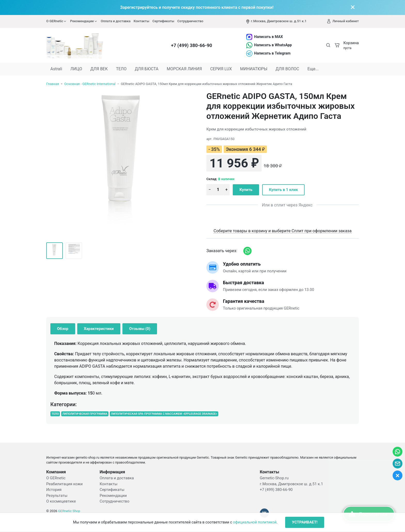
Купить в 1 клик (283, 190)
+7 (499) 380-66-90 (192, 45)
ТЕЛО (121, 69)
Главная (53, 84)
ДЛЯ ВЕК (99, 69)
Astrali (56, 69)
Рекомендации (84, 21)
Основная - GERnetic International (90, 84)
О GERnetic (57, 21)
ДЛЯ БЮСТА (147, 69)
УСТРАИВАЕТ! (305, 522)
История (54, 490)
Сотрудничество (190, 21)
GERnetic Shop (69, 511)
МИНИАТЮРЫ (254, 69)
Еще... (313, 69)
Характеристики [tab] (99, 329)
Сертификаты (163, 21)
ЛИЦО (76, 69)
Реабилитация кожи (64, 484)
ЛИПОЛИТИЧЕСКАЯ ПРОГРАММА (85, 414)
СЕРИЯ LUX (221, 69)
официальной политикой (255, 522)
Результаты (57, 496)
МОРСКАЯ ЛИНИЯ (184, 69)
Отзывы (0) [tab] (140, 329)
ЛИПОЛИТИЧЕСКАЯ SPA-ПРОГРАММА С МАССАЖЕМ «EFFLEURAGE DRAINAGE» (164, 414)
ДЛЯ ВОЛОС (287, 69)
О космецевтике (61, 501)
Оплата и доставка (116, 21)
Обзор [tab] (63, 329)
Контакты (141, 21)
